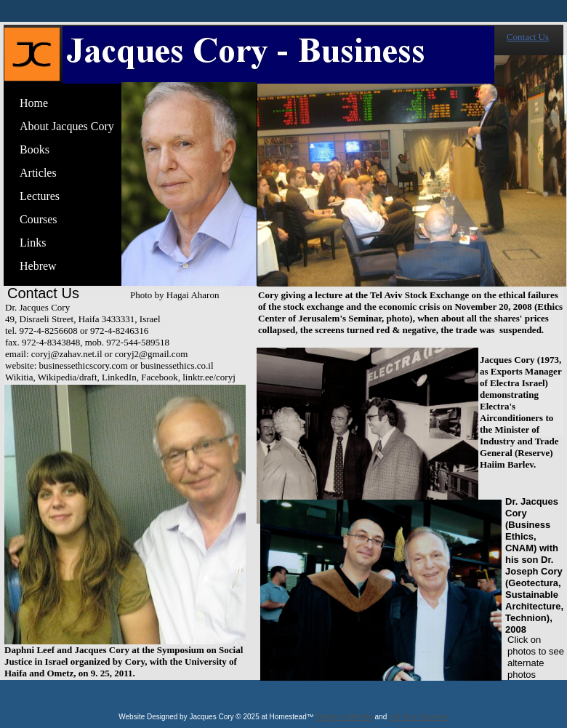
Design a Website (345, 717)
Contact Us (528, 37)
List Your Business (419, 717)
